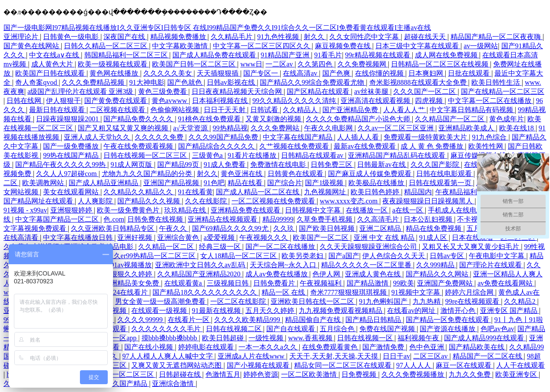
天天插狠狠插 (219, 73)
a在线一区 (409, 210)
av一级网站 (481, 46)
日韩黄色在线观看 (296, 174)
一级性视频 (267, 338)
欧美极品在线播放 (377, 183)
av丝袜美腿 (372, 91)
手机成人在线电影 (457, 210)
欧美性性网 (487, 146)
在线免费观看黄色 (331, 347)
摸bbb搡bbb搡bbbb (170, 338)
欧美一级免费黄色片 (129, 210)
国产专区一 (262, 73)
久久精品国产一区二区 (451, 119)
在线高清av (301, 73)
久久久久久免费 (160, 137)
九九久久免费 (470, 374)
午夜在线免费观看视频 (139, 146)
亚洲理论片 (22, 37)
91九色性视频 (279, 37)
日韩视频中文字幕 (314, 210)
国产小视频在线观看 (259, 365)
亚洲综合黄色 (179, 238)
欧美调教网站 (44, 183)
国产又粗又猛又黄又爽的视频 (124, 128)
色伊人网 (327, 274)
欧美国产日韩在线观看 (51, 73)
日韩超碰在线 (181, 374)
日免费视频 (360, 374)
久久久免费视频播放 (414, 374)
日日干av (396, 356)
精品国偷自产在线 (314, 320)
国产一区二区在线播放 (281, 247)
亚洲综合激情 (174, 384)
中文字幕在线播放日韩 (79, 238)
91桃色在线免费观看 (210, 119)
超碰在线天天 (426, 37)
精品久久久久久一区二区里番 (367, 265)
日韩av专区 (448, 256)
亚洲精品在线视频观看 (223, 219)
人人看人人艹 (405, 110)
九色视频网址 (326, 192)
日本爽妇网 (427, 73)
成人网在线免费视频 (447, 55)
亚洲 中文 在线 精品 (385, 238)
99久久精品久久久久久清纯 (295, 101)
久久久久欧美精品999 (248, 320)
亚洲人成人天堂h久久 (98, 137)
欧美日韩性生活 (497, 82)
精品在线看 (246, 183)
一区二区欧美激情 (310, 374)
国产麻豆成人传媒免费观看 (371, 174)
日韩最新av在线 (382, 164)
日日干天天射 (225, 110)
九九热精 (427, 301)
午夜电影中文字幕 (497, 256)
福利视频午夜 (419, 338)
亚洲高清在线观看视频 (376, 101)
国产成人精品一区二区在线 (258, 192)
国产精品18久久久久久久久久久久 (205, 292)
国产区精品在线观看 (319, 91)
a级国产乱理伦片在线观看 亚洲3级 (81, 91)
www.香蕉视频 (311, 338)
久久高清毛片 (379, 219)
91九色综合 (490, 137)
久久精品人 (301, 110)
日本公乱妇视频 (429, 219)
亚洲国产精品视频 (172, 183)
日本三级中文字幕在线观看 (418, 46)
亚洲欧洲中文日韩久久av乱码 (201, 265)
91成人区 (434, 238)
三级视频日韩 (229, 283)
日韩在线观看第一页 (441, 183)
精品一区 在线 (284, 292)
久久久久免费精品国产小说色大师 (359, 119)
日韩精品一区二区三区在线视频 (441, 64)
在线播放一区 (368, 210)
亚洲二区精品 (381, 228)
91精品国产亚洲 (286, 55)
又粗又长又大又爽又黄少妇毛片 (471, 247)
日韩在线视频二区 (235, 329)
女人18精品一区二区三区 (239, 256)
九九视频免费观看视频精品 (341, 311)
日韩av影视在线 (232, 82)
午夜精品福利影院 (464, 192)
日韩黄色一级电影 (72, 37)
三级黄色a (208, 155)
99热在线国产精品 (72, 155)
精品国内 (418, 192)
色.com (114, 219)
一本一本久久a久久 (269, 347)
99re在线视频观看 (473, 301)
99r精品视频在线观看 (378, 55)
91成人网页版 (132, 164)
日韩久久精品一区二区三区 (106, 46)
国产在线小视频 (149, 347)
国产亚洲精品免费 (351, 110)
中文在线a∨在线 (55, 55)
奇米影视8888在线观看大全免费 (419, 82)
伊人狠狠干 (63, 101)
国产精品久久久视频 (149, 201)
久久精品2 (520, 301)
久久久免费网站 (276, 128)
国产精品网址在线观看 (39, 201)
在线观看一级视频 (160, 311)
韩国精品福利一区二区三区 (127, 55)
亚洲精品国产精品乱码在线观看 (398, 155)
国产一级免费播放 (72, 146)
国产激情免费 (384, 347)
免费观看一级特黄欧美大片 (426, 137)
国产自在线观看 (292, 329)
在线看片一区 (189, 320)
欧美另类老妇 (303, 256)
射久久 (315, 37)
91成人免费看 (225, 164)
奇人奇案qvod (37, 82)
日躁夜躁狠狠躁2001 (68, 119)
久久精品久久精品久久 (139, 192)
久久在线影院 (207, 201)
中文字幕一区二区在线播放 (490, 101)
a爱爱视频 (220, 238)
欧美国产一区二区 (321, 238)
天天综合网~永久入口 (284, 265)
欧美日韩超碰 (224, 338)
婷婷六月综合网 (470, 292)
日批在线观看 (470, 73)
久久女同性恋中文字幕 (365, 37)
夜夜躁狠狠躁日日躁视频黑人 (428, 201)
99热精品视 (230, 128)
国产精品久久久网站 (438, 274)
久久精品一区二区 (167, 247)
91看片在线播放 (253, 155)
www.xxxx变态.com (350, 201)
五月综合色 (338, 329)
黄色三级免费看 (163, 91)
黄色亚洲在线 (242, 174)
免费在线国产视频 (388, 329)
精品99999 (278, 219)
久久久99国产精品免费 (224, 137)
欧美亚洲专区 (517, 374)
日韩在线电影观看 (445, 174)
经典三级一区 (221, 247)
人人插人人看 (359, 137)
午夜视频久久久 (265, 238)
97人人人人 (414, 365)
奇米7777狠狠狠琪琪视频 (349, 292)
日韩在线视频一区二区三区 (146, 155)
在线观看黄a (184, 283)
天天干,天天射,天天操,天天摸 (335, 356)
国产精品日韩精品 (374, 320)
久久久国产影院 (436, 164)
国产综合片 (285, 183)
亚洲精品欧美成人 (467, 128)
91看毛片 (328, 55)
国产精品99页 (179, 164)
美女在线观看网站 (72, 192)
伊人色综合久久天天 (394, 256)
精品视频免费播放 (179, 37)
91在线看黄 (195, 192)
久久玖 (285, 228)
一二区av (280, 64)
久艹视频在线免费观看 (295, 146)
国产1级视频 (325, 183)
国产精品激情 (368, 283)
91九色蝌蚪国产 (384, 301)
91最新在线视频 (217, 311)
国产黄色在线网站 (32, 46)
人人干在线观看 (520, 365)
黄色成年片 (507, 119)
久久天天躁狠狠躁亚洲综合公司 (369, 247)
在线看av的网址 (412, 311)
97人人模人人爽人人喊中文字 (169, 356)
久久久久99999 (141, 320)
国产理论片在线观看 (491, 265)
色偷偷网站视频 (176, 110)
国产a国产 (344, 256)
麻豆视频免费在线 (344, 46)
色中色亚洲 (427, 347)
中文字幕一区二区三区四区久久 (262, 46)
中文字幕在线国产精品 (298, 137)
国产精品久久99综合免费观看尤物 (313, 82)
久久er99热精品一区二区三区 (152, 256)
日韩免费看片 (275, 283)
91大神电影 (147, 82)
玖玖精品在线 (186, 210)
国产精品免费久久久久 (139, 119)
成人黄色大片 (53, 64)
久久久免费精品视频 (94, 82)
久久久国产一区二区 (425, 91)
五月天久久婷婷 (271, 311)
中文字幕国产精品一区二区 (58, 219)
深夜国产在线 (125, 37)
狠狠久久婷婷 (132, 274)
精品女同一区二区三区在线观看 (344, 365)
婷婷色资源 (261, 374)
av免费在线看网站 (506, 283)
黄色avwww (170, 101)
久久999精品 (436, 265)
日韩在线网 (25, 101)
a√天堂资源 (191, 128)
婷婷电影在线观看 (207, 347)
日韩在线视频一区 (366, 338)
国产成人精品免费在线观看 (215, 55)
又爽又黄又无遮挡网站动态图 (177, 365)
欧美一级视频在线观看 (113, 64)
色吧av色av (497, 329)
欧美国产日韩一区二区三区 (195, 64)
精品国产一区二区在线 (488, 356)
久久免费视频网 (363, 64)
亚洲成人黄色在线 (374, 274)
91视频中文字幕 (417, 292)
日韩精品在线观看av (313, 155)
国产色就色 (186, 82)
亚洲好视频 (136, 238)
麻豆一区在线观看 (464, 365)
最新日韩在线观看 (58, 110)
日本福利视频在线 (221, 101)
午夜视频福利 (321, 283)
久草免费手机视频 (325, 219)
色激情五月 (223, 374)
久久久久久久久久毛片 (167, 329)
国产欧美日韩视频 (328, 228)
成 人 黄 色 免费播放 (433, 146)
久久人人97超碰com (67, 174)
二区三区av (431, 356)
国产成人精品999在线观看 (485, 338)
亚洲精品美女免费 (132, 283)
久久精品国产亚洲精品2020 (200, 274)
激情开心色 (459, 311)
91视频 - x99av (25, 210)
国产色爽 (337, 73)
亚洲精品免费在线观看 (246, 210)
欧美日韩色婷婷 (376, 192)
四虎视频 (430, 101)
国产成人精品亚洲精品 (104, 183)
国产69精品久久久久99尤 (231, 228)
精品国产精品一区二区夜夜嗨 (497, 37)
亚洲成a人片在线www (252, 356)
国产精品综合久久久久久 (217, 146)
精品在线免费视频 (434, 228)
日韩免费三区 (332, 164)
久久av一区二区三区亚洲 (396, 128)
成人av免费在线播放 (277, 274)
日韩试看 (265, 110)
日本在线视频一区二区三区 (113, 374)
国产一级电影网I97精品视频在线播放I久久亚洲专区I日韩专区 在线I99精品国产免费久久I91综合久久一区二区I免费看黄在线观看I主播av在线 (217, 28)
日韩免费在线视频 (156, 219)
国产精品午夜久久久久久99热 (61, 164)
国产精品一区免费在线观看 (448, 320)
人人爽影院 (96, 201)
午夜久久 (174, 228)
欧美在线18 (517, 128)
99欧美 (404, 283)
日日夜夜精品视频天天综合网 (238, 91)
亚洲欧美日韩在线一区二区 (313, 301)
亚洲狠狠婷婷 (72, 210)
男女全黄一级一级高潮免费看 (161, 301)
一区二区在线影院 (239, 301)
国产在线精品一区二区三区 (503, 91)
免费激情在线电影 (279, 164)
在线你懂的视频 (380, 73)
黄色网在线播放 (115, 73)
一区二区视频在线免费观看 (274, 201)
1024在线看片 (128, 292)
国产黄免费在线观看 (116, 101)
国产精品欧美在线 (477, 347)
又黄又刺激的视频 (274, 119)
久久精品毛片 (232, 37)
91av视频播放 (131, 265)
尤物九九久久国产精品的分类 (148, 174)
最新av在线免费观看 (366, 146)
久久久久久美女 (169, 73)
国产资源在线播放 (448, 329)
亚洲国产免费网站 (446, 283)
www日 (251, 64)
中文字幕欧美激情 (181, 46)
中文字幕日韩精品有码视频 (472, 110)
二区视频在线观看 (118, 110)
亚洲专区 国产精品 (510, 311)
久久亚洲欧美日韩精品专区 (113, 228)
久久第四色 (316, 64)
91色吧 (214, 183)
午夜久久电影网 (329, 128)
